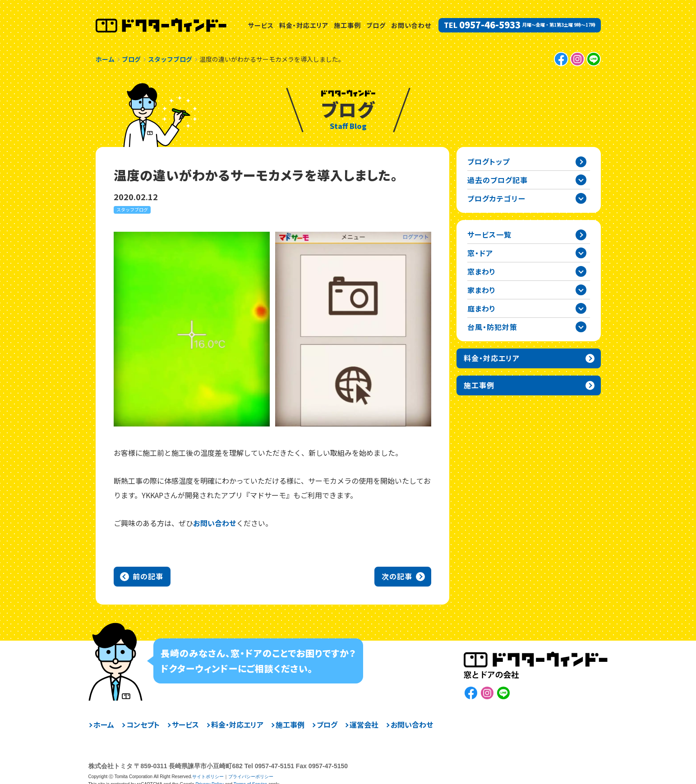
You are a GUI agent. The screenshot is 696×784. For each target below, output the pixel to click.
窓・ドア (480, 253)
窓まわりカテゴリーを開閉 (581, 271)
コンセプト (143, 724)
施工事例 (347, 25)
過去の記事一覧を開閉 (581, 180)
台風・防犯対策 (492, 327)
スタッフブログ (132, 209)
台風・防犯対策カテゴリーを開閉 (581, 327)
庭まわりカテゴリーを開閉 (581, 308)
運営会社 (364, 724)
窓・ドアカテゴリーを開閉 (581, 253)
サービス (261, 25)
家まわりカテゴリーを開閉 (581, 290)
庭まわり (482, 308)
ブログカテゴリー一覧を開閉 (581, 198)
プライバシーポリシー (251, 777)
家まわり (482, 290)
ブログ (376, 25)
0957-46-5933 (490, 25)
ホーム (104, 724)
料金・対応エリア (304, 25)
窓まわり (482, 271)
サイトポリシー (208, 777)
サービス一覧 (489, 234)
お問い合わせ (411, 25)
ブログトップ (489, 161)
